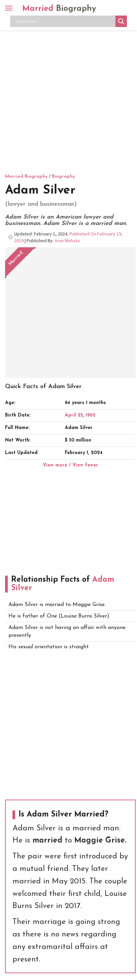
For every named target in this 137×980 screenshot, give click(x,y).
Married (59, 9)
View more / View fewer (71, 465)
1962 (91, 415)
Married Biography (26, 177)
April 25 (74, 415)
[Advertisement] (68, 101)
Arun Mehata (67, 241)
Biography (63, 177)
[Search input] (64, 21)
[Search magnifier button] (121, 21)
